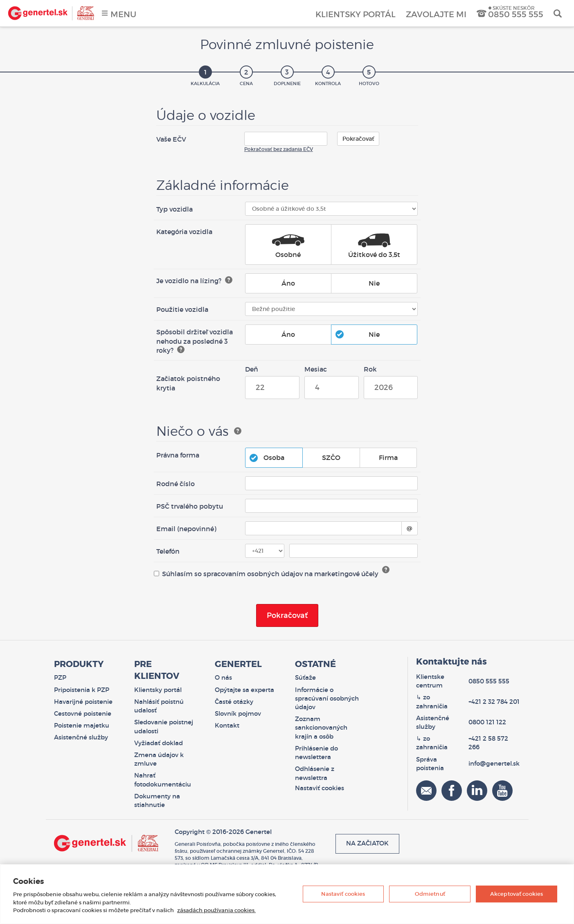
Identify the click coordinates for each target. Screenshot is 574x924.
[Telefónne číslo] (353, 551)
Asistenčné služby (81, 737)
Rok (370, 369)
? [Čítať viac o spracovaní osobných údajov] (386, 570)
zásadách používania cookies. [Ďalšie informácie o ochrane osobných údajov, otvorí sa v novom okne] (216, 910)
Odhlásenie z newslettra (315, 773)
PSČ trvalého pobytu (190, 506)
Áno (284, 283)
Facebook (452, 791)
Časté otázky (234, 702)
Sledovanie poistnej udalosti (164, 727)
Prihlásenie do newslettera (316, 753)
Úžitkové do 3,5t (374, 245)
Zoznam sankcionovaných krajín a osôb (321, 728)
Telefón (168, 551)
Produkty (79, 664)
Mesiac (316, 369)
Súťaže (305, 678)
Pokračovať (358, 139)
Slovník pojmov (238, 714)
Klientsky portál (356, 14)
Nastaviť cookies (343, 894)
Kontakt (227, 726)
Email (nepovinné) (186, 529)
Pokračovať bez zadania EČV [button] (279, 149)
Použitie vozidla (182, 309)
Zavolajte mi (436, 14)
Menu (123, 14)
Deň (252, 369)
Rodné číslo (176, 484)
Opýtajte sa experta (244, 690)
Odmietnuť (430, 894)
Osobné (288, 245)
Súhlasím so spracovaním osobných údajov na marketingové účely (266, 574)
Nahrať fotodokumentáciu (163, 780)
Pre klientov (157, 670)
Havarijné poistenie (83, 702)
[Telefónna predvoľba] (265, 551)
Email (426, 791)
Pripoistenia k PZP (82, 690)
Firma (384, 457)
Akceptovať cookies (517, 894)
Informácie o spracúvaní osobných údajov (327, 699)
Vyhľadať (558, 13)
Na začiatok (367, 843)
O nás (223, 678)
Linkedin (477, 791)
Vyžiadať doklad (159, 743)
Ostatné (315, 664)
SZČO (327, 457)
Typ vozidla (174, 209)
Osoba (270, 457)
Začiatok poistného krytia (188, 383)
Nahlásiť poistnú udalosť (159, 706)
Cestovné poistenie (83, 714)
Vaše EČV (171, 139)
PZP (60, 678)
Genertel (51, 13)
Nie (370, 283)
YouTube (502, 791)
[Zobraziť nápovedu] (229, 280)
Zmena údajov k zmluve (159, 759)
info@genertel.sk (494, 764)
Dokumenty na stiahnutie (157, 801)
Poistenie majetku (82, 726)
